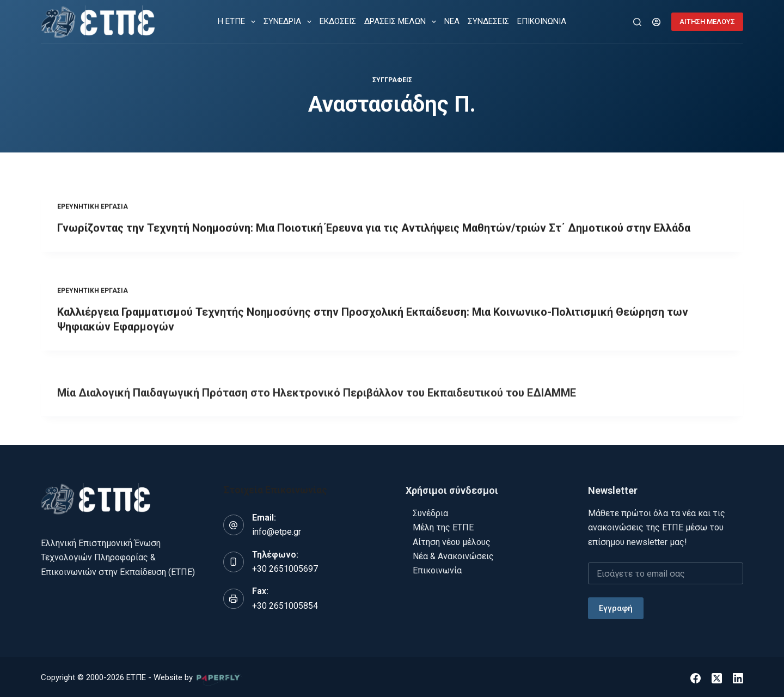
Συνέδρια (430, 511)
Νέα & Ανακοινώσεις (453, 554)
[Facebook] (696, 676)
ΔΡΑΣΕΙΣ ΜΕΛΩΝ (402, 22)
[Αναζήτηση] (637, 22)
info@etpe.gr (277, 530)
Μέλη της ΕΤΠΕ (443, 526)
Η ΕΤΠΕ (239, 22)
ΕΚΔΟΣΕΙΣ (338, 21)
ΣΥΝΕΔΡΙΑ (290, 22)
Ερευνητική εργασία (93, 207)
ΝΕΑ (452, 21)
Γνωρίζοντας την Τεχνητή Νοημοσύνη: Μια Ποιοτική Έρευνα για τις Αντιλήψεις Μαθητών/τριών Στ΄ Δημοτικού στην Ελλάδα (374, 229)
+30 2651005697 (285, 567)
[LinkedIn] (738, 676)
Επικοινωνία (437, 569)
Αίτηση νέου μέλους (452, 540)
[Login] (656, 22)
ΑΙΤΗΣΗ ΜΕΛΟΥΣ (707, 22)
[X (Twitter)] (717, 676)
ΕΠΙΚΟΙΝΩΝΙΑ (542, 21)
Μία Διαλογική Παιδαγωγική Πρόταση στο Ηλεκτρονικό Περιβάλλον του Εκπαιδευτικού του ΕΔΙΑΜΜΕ (317, 400)
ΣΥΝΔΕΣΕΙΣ (488, 21)
